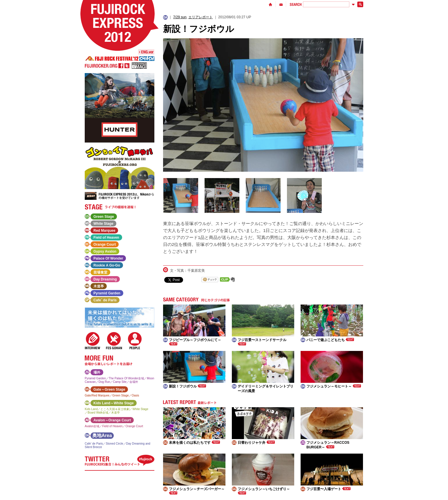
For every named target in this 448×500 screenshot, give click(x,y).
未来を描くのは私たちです (194, 443)
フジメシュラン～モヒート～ (334, 386)
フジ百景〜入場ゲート (328, 489)
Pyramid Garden (107, 293)
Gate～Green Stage (109, 390)
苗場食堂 (100, 272)
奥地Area (102, 435)
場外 (97, 372)
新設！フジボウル (187, 386)
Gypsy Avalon (105, 251)
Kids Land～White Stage (114, 403)
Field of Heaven (106, 238)
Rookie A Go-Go (107, 265)
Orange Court (105, 244)
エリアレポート (200, 17)
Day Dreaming (105, 279)
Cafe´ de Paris (105, 300)
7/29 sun (180, 17)
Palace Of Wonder (108, 258)
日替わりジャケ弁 (256, 443)
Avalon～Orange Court (112, 420)
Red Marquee (104, 231)
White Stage (103, 224)
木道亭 (99, 286)
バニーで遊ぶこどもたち (330, 340)
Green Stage (104, 217)
